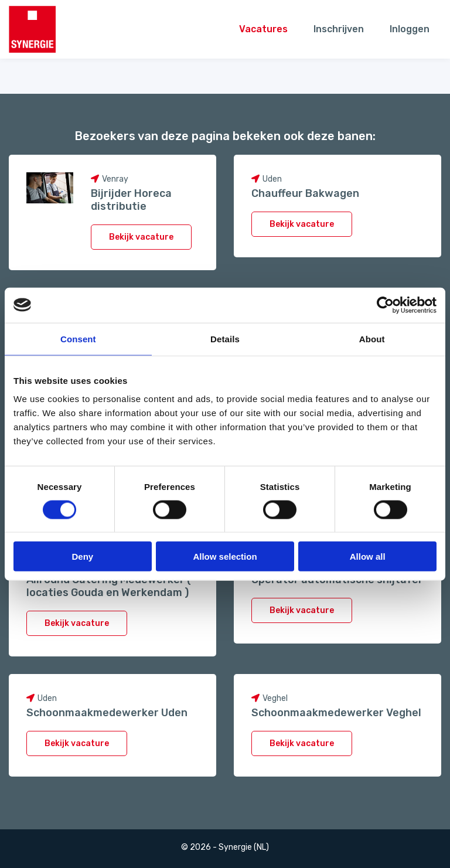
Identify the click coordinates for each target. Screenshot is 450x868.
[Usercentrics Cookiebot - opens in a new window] (385, 305)
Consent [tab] (78, 338)
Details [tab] (225, 338)
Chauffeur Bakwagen (305, 193)
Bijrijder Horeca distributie (131, 200)
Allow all (368, 556)
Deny (82, 556)
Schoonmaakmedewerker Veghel (336, 713)
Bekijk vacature (141, 237)
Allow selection (225, 556)
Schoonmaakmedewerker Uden (107, 713)
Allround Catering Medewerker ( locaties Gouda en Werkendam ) (109, 586)
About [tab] (372, 338)
